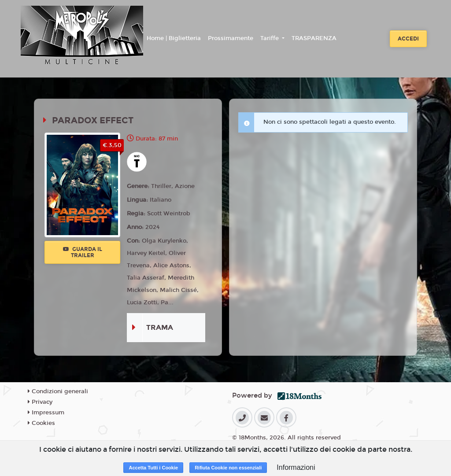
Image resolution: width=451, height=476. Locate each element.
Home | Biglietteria (174, 38)
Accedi (408, 39)
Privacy (40, 402)
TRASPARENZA (314, 38)
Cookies (41, 423)
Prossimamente (231, 38)
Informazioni (296, 467)
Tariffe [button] (270, 38)
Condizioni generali (58, 391)
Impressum (46, 413)
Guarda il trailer (83, 252)
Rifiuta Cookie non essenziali (228, 468)
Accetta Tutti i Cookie (153, 468)
